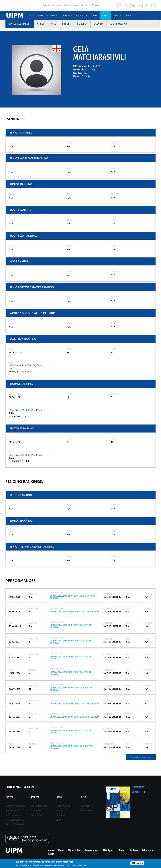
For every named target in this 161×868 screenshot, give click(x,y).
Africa (41, 24)
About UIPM (52, 15)
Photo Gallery (38, 815)
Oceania (98, 24)
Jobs (59, 820)
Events (94, 15)
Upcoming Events (15, 806)
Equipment (87, 810)
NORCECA (82, 24)
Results (35, 797)
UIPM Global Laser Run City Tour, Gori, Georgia (74, 612)
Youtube (133, 6)
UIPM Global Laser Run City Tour (25, 365)
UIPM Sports (82, 15)
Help (83, 797)
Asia (53, 24)
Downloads (37, 810)
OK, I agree (137, 863)
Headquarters (63, 815)
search (97, 5)
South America (118, 24)
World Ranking (39, 806)
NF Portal (85, 5)
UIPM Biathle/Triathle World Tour (25, 410)
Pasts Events (12, 810)
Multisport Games (15, 815)
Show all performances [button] (141, 757)
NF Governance (71, 5)
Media (128, 15)
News (41, 15)
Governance (67, 15)
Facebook (120, 6)
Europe (66, 24)
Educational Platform (53, 5)
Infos (59, 797)
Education (117, 15)
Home (32, 15)
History (60, 810)
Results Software (15, 824)
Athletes (105, 15)
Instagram (153, 6)
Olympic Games (15, 820)
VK (140, 6)
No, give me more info (76, 865)
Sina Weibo (146, 6)
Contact (86, 806)
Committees (63, 806)
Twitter (127, 6)
